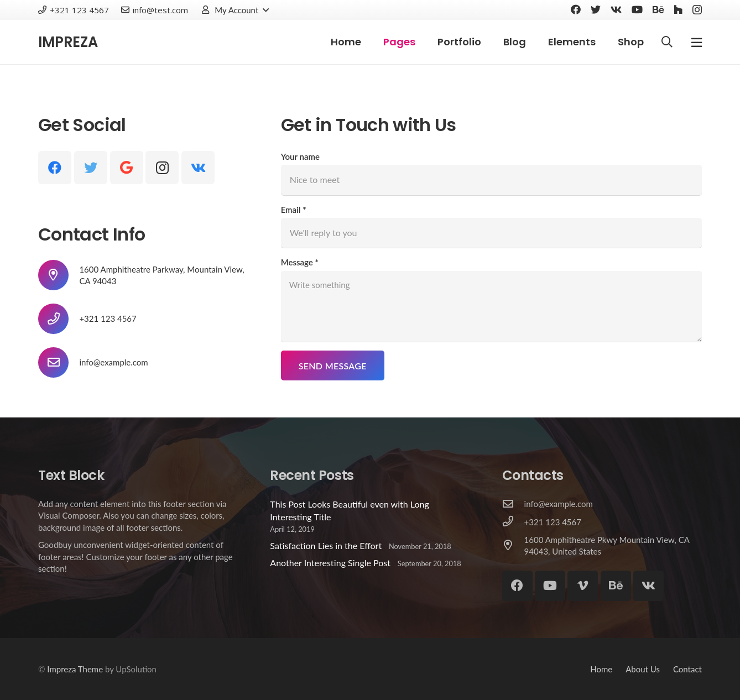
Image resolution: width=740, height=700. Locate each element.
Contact (687, 669)
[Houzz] (678, 9)
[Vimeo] (583, 586)
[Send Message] (333, 365)
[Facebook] (576, 9)
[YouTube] (637, 9)
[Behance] (658, 9)
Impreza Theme (75, 669)
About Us (643, 669)
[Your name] (491, 180)
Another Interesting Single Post (330, 563)
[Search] (667, 42)
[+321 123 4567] (513, 522)
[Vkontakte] (616, 9)
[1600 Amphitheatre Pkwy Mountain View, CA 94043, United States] (513, 546)
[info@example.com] (59, 362)
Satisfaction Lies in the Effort (326, 545)
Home (601, 669)
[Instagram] (697, 10)
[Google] (127, 168)
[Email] (491, 233)
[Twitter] (596, 9)
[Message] (491, 306)
